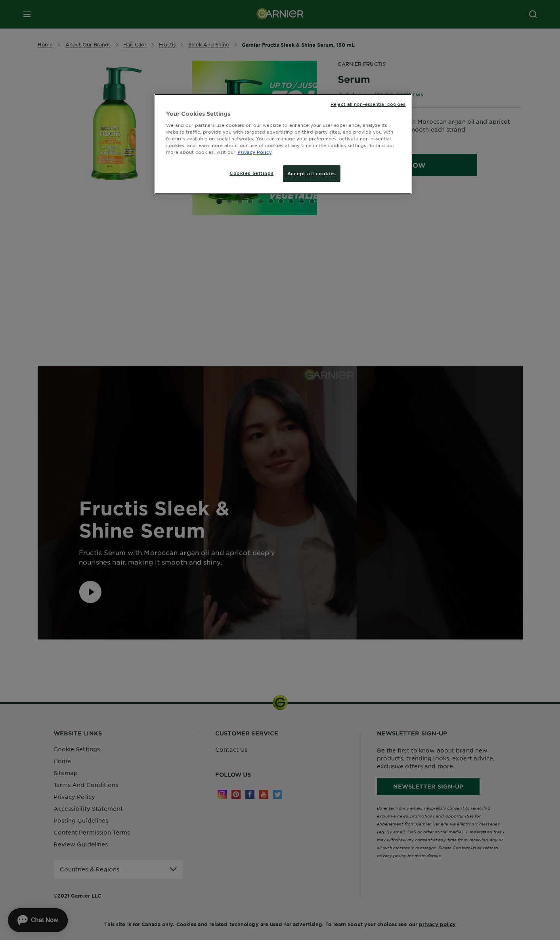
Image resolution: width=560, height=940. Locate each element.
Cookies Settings (251, 173)
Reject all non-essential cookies (368, 104)
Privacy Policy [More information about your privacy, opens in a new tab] (255, 152)
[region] (283, 144)
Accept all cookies (312, 173)
